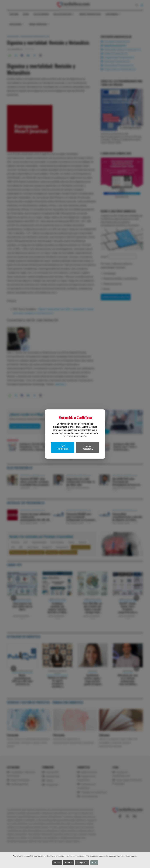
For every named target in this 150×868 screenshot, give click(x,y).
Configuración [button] (83, 863)
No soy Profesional (87, 447)
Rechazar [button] (68, 863)
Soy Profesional (63, 447)
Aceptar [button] (56, 863)
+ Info (96, 863)
